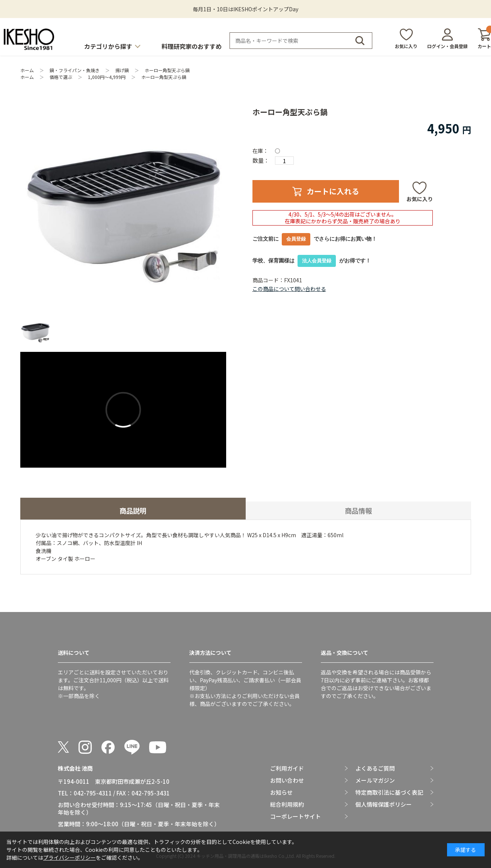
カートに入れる (333, 191)
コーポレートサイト (295, 816)
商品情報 (358, 510)
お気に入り (406, 46)
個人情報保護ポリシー (384, 804)
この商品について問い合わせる (289, 289)
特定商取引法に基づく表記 (389, 792)
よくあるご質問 (375, 768)
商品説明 (133, 510)
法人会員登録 (317, 261)
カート (484, 39)
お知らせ (281, 792)
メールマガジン (375, 780)
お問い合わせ (287, 780)
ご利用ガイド (287, 768)
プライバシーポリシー (69, 857)
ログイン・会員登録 (447, 46)
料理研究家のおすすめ (192, 46)
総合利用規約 (287, 804)
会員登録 (296, 239)
